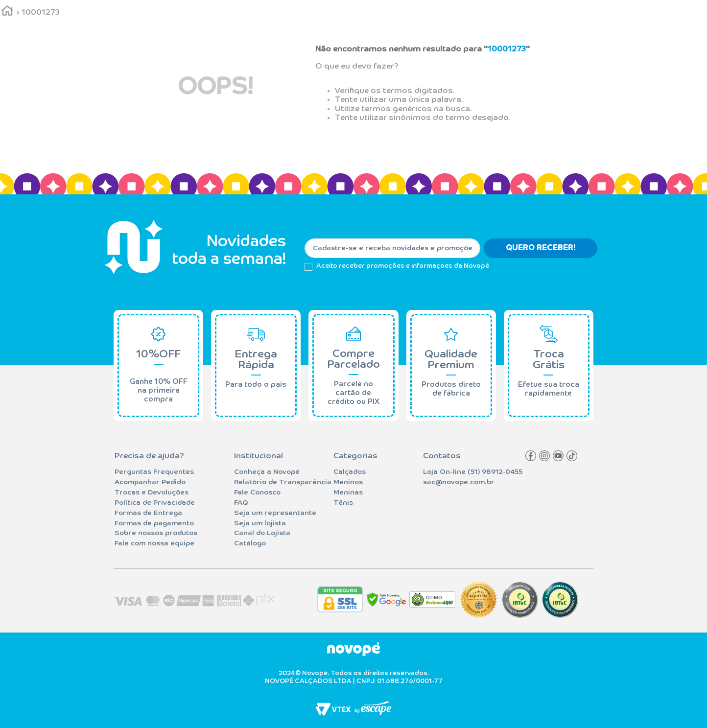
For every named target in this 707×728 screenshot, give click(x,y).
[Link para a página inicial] (8, 12)
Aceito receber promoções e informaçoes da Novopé (403, 266)
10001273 (41, 13)
